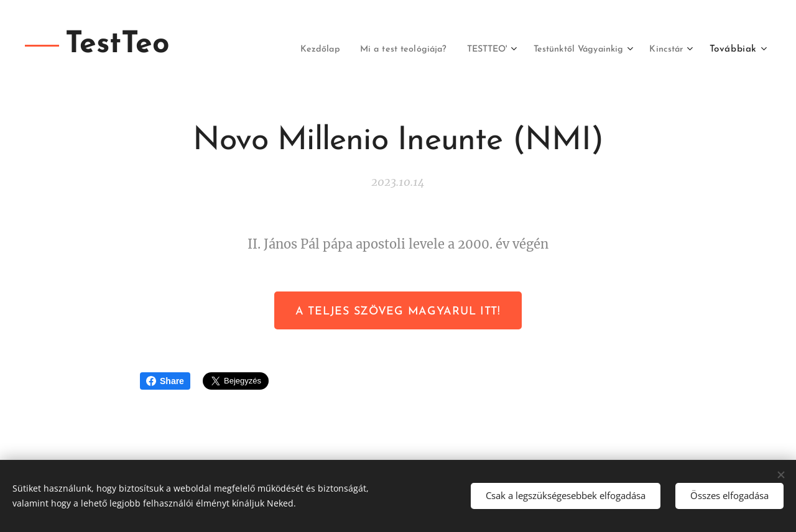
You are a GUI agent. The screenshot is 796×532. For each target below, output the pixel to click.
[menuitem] (286, 50)
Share (165, 381)
